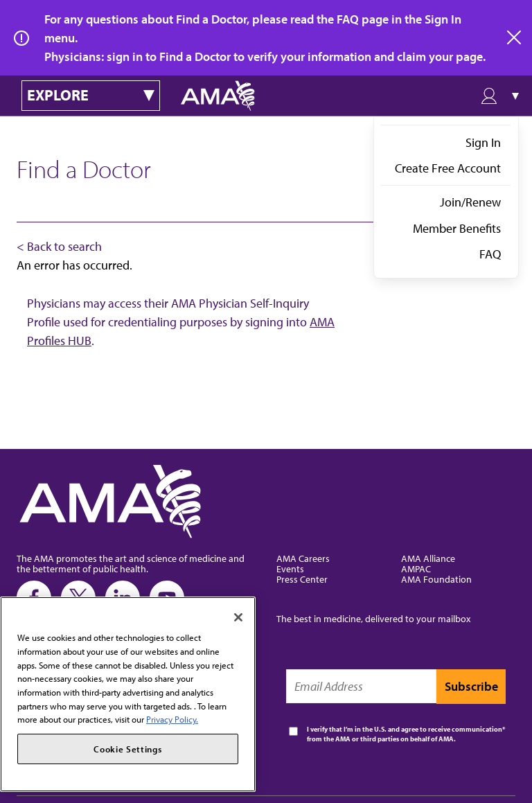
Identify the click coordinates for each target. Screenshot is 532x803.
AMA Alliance (428, 558)
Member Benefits (457, 228)
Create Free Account (448, 168)
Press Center (302, 579)
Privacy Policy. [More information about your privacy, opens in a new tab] (172, 719)
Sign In (483, 142)
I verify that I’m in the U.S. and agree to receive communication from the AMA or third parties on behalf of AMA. (405, 734)
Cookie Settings (127, 749)
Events (290, 568)
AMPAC (416, 568)
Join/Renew (470, 202)
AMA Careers (303, 558)
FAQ (490, 254)
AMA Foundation (436, 579)
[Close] (238, 617)
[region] (128, 694)
